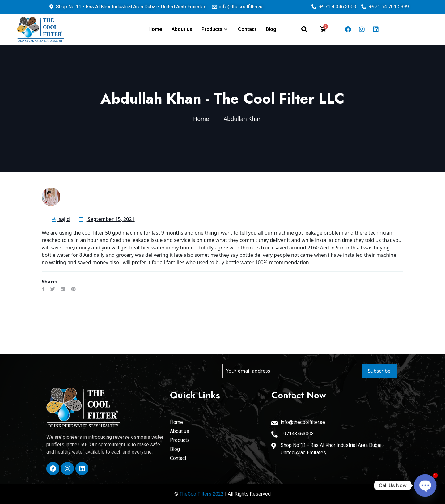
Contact (247, 29)
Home (155, 29)
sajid (61, 219)
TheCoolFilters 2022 (202, 494)
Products (214, 29)
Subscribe (379, 371)
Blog (271, 29)
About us (182, 29)
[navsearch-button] (304, 29)
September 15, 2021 (107, 219)
